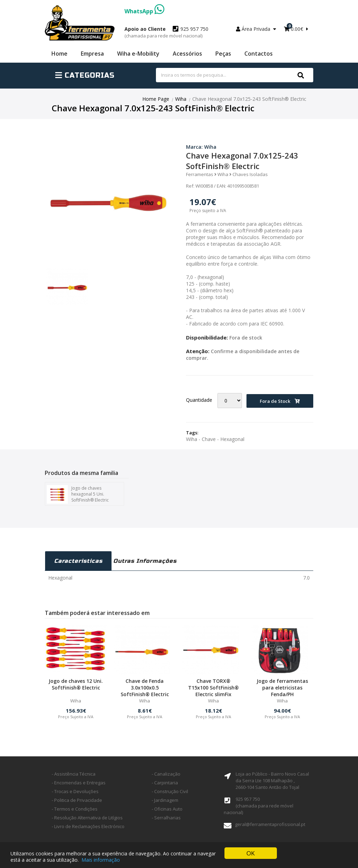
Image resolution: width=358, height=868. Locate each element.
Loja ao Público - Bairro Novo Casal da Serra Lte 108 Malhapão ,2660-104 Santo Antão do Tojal (272, 780)
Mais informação (101, 860)
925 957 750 (166, 32)
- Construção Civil (170, 791)
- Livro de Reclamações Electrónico (88, 826)
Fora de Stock (280, 401)
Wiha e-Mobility (138, 54)
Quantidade (199, 400)
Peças (223, 54)
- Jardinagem (165, 800)
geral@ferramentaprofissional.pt (270, 824)
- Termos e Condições (75, 809)
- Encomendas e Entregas (79, 783)
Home (59, 54)
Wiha (181, 99)
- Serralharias (166, 818)
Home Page (156, 99)
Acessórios (187, 54)
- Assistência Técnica (74, 774)
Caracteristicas (78, 561)
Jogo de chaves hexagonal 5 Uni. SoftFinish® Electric (78, 494)
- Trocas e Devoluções (75, 791)
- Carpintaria (165, 783)
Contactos (259, 54)
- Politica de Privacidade (77, 800)
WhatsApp (144, 11)
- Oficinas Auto (167, 809)
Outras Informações (145, 561)
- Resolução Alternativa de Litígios (87, 818)
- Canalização (166, 774)
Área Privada (256, 29)
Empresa (92, 54)
